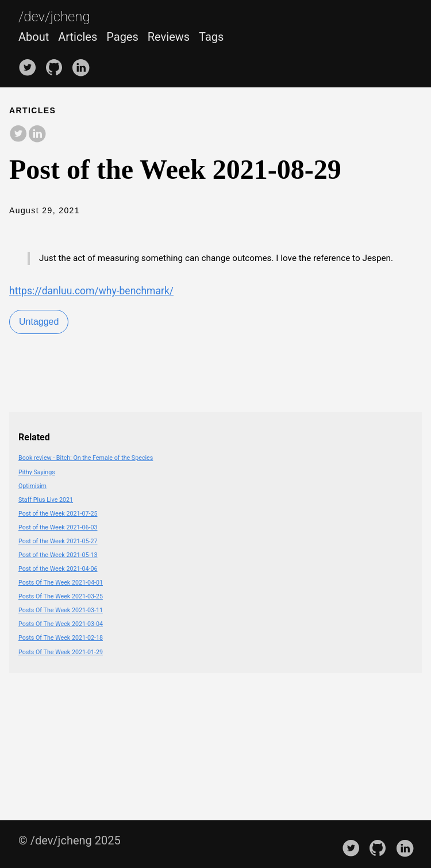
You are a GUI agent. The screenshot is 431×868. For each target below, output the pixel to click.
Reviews (169, 37)
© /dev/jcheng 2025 (70, 840)
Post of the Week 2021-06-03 (58, 527)
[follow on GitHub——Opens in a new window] (57, 63)
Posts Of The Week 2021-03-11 (61, 610)
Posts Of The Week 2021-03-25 (61, 596)
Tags (211, 37)
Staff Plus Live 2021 (46, 500)
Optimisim (32, 486)
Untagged (39, 322)
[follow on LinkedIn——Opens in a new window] (83, 63)
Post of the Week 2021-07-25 (58, 514)
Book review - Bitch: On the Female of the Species (86, 458)
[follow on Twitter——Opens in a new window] (30, 63)
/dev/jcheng (54, 17)
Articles (78, 37)
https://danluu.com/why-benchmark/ (91, 291)
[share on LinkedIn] (37, 134)
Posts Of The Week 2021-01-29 (61, 652)
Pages (122, 37)
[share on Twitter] (18, 134)
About (34, 37)
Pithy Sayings (37, 472)
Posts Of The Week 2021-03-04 (61, 624)
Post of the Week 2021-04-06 (58, 569)
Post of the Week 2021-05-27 (58, 541)
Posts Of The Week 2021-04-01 (61, 583)
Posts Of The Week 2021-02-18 (61, 638)
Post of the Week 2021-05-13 (58, 555)
